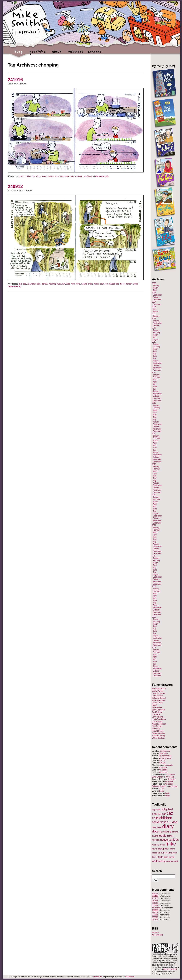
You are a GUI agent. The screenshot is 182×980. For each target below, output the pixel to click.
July (155, 358)
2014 (154, 434)
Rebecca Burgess (159, 786)
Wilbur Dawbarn (158, 738)
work (176, 861)
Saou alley (163, 753)
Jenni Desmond (158, 710)
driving (175, 832)
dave (159, 827)
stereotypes (114, 284)
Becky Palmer (158, 691)
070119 (162, 760)
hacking (53, 284)
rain (163, 853)
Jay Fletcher (157, 707)
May (155, 309)
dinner (44, 176)
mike (72, 176)
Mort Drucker (157, 726)
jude (170, 840)
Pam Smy (156, 729)
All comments (157, 935)
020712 (155, 920)
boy (160, 814)
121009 (155, 912)
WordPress (130, 977)
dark (154, 827)
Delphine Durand (159, 698)
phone (172, 849)
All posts (155, 933)
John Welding (157, 717)
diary (38, 176)
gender (45, 284)
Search (157, 871)
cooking (27, 176)
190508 (155, 910)
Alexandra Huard (159, 689)
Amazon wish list (170, 969)
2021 (154, 307)
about (57, 53)
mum (154, 849)
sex (106, 284)
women (129, 284)
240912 (15, 186)
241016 (15, 80)
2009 (154, 586)
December (157, 300)
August (156, 311)
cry (170, 822)
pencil (166, 849)
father (170, 836)
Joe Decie (156, 715)
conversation (160, 822)
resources (76, 53)
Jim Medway (157, 712)
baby (164, 809)
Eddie (161, 789)
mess (162, 845)
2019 (154, 318)
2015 (154, 403)
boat (155, 814)
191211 (155, 894)
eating (51, 176)
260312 (155, 917)
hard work (65, 176)
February (157, 333)
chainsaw (31, 284)
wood (136, 284)
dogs (160, 832)
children (166, 818)
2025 (154, 293)
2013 (154, 464)
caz (25, 284)
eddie (163, 836)
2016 (154, 372)
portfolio (38, 53)
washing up (89, 176)
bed (171, 809)
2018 (154, 328)
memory (156, 845)
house (164, 840)
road (175, 853)
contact (95, 53)
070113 (155, 896)
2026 (154, 283)
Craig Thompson (159, 693)
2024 (154, 302)
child (21, 176)
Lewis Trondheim (159, 719)
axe (20, 284)
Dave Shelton (157, 696)
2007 (154, 647)
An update (169, 765)
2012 (154, 495)
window (170, 861)
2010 (154, 556)
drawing (167, 832)
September (157, 295)
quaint (96, 284)
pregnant (156, 853)
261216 (155, 903)
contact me (98, 977)
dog (155, 831)
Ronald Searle (158, 731)
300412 (155, 905)
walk (155, 861)
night (160, 849)
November (157, 368)
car (164, 814)
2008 (154, 617)
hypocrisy (61, 284)
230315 (155, 901)
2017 (154, 342)
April (155, 290)
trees (122, 284)
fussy (57, 176)
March (155, 288)
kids (68, 284)
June (155, 356)
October (156, 297)
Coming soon (165, 751)
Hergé (154, 705)
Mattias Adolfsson (159, 724)
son (155, 857)
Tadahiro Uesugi (159, 736)
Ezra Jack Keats (159, 700)
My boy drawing (165, 756)
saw (102, 284)
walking (162, 861)
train (166, 857)
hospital (156, 840)
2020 (154, 314)
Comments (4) (14, 286)
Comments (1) (102, 176)
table (161, 857)
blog (19, 53)
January (156, 286)
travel (172, 857)
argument (156, 810)
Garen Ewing (157, 703)
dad (34, 176)
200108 (155, 898)
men (73, 284)
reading (169, 853)
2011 (154, 525)
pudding (79, 176)
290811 (155, 915)
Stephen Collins (158, 733)
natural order (87, 284)
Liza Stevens (157, 722)
